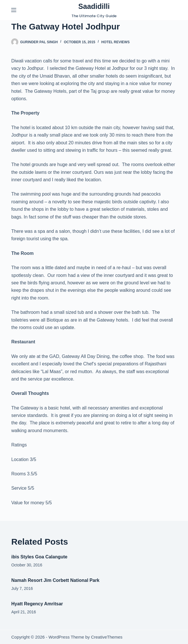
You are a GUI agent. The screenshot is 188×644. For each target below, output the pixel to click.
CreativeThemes (107, 637)
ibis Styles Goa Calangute (39, 557)
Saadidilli (94, 6)
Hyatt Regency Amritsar (37, 604)
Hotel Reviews (116, 42)
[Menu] (14, 10)
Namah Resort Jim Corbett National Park (55, 580)
